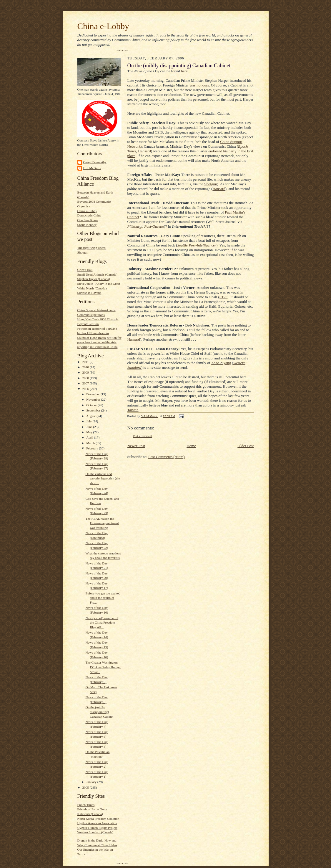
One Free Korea (88, 220)
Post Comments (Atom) (167, 457)
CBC (223, 297)
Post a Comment (143, 436)
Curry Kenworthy (95, 162)
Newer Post (136, 446)
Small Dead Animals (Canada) (97, 274)
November (94, 399)
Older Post (246, 446)
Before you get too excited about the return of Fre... (103, 598)
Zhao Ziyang (221, 363)
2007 (86, 383)
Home (191, 446)
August (91, 416)
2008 (86, 378)
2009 (86, 372)
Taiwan (133, 410)
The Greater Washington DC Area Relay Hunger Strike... (103, 667)
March (91, 443)
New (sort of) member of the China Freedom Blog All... (102, 623)
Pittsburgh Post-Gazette (146, 226)
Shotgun (83, 252)
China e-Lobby (103, 26)
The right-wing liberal (92, 248)
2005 (86, 787)
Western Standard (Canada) (95, 832)
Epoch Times (86, 805)
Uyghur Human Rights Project (97, 828)
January (92, 782)
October (92, 405)
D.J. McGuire (92, 168)
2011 (86, 362)
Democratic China (89, 215)
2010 (86, 367)
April (90, 437)
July (89, 421)
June (90, 427)
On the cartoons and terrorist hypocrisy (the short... (103, 478)
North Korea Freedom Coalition (98, 819)
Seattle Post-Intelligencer (197, 245)
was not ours (199, 85)
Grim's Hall (85, 270)
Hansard (144, 151)
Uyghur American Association (97, 823)
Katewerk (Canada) (90, 814)
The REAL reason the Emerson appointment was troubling (102, 523)
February (93, 448)
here (184, 71)
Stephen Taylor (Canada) (94, 279)
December (93, 394)
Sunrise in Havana (89, 293)
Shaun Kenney (87, 225)
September (94, 410)
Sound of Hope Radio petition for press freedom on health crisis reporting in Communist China (99, 342)
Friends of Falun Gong (92, 809)
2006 (86, 389)
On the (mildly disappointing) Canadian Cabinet (99, 712)
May (90, 432)
